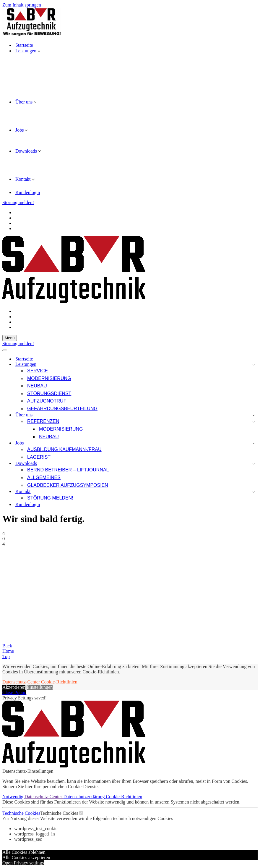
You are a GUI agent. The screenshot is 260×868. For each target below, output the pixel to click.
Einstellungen (40, 687)
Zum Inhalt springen (22, 5)
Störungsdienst (49, 393)
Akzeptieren (14, 687)
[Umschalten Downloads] (254, 464)
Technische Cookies (21, 813)
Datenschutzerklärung (84, 797)
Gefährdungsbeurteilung (62, 409)
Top (6, 656)
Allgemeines (44, 477)
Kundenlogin (28, 192)
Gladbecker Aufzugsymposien (68, 485)
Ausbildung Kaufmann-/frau (64, 449)
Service (38, 371)
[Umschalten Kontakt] (254, 492)
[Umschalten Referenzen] (254, 422)
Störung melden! (18, 202)
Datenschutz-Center (21, 682)
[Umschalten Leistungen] (254, 364)
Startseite (24, 45)
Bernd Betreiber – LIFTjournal (68, 470)
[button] (39, 51)
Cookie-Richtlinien (59, 682)
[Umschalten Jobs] (254, 443)
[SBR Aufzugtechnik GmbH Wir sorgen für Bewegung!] (130, 23)
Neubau (37, 386)
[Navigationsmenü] (10, 338)
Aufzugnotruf (47, 401)
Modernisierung (49, 378)
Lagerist (39, 457)
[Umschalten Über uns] (254, 415)
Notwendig (13, 797)
